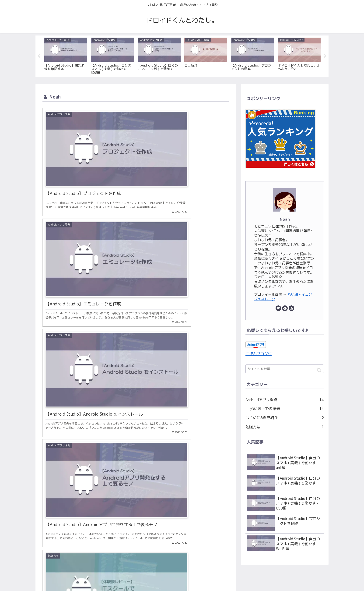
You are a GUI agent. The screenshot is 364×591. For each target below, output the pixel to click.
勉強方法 (285, 427)
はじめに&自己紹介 (285, 418)
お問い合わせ (161, 582)
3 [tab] (189, 80)
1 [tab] (175, 80)
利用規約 (182, 582)
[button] (319, 370)
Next (325, 56)
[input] (285, 369)
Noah (285, 219)
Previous (39, 56)
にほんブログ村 (259, 354)
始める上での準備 (287, 409)
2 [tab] (182, 80)
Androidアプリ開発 (285, 400)
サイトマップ (203, 582)
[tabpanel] (66, 55)
